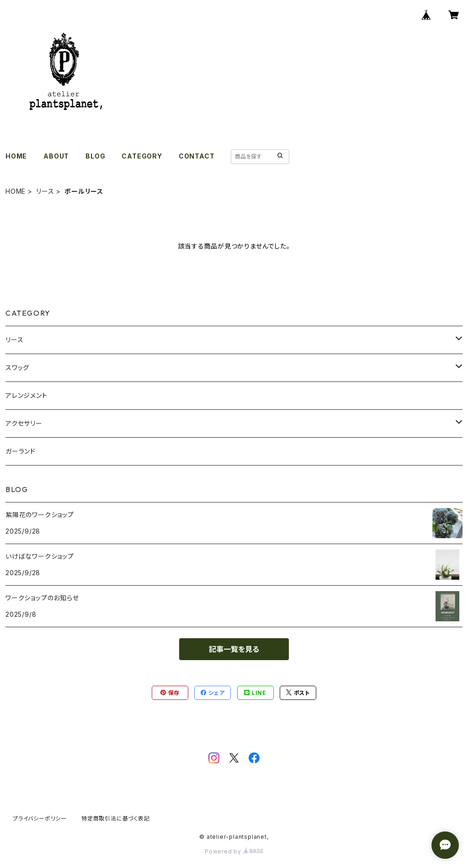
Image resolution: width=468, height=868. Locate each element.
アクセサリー (24, 423)
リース (45, 191)
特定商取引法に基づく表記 (116, 818)
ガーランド (21, 451)
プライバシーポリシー (40, 818)
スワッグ (17, 368)
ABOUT (56, 156)
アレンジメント (27, 395)
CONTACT (197, 156)
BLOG (95, 156)
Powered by (234, 851)
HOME (16, 156)
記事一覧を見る (234, 649)
